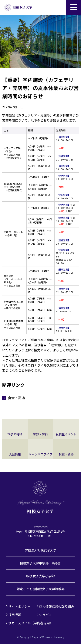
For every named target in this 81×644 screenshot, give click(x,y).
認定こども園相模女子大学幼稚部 (40, 589)
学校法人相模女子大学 (41, 550)
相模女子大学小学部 (40, 576)
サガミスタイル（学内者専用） (31, 623)
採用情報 (15, 615)
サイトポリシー (19, 606)
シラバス (45, 615)
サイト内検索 (59, 7)
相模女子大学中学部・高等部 (40, 563)
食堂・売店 (16, 398)
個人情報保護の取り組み (57, 606)
